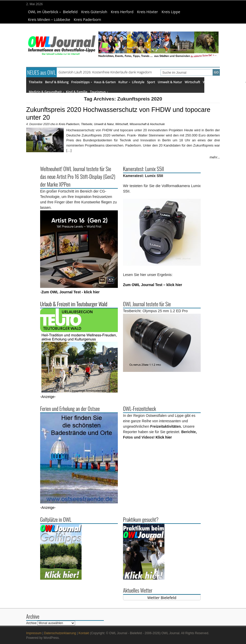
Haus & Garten (105, 82)
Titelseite (36, 82)
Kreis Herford (122, 12)
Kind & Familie (77, 92)
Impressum (34, 633)
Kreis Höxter (147, 12)
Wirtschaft (192, 82)
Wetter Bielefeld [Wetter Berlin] (162, 597)
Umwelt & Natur (170, 82)
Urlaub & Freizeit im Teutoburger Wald (74, 304)
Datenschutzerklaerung (60, 633)
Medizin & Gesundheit (46, 92)
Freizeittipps (82, 82)
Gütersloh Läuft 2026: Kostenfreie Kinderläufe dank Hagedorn (105, 72)
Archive (31, 623)
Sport (151, 82)
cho (53, 124)
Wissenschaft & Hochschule (147, 124)
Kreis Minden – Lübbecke (49, 20)
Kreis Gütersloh (94, 12)
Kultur (124, 82)
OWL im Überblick (44, 12)
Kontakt (84, 633)
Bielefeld (70, 12)
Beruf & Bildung (57, 82)
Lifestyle (138, 82)
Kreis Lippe (171, 12)
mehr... (215, 157)
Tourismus (99, 92)
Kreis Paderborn (88, 20)
